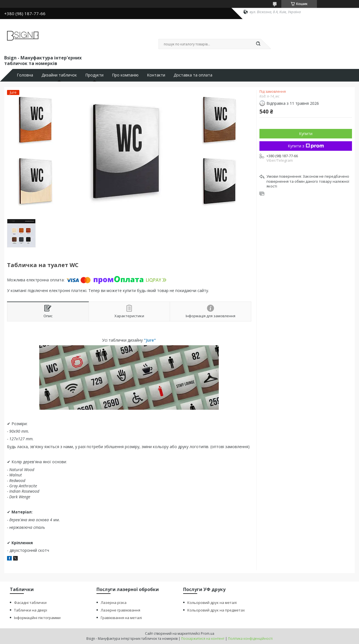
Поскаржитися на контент (203, 639)
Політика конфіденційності (250, 639)
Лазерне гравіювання (120, 610)
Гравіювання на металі (121, 618)
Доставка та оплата (193, 75)
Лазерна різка (114, 603)
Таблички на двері (31, 610)
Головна (25, 75)
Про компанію (125, 75)
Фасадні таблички (30, 603)
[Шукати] (258, 44)
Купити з (306, 146)
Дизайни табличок (59, 75)
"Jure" (150, 340)
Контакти (156, 75)
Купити (306, 134)
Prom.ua (208, 633)
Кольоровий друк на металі (212, 603)
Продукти (94, 75)
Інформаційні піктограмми (37, 618)
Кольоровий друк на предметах (216, 610)
